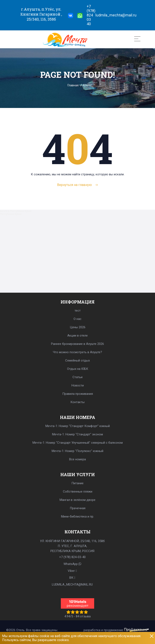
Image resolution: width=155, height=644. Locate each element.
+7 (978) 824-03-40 (72, 557)
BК (72, 578)
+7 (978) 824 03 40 (91, 15)
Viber (72, 571)
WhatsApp (72, 564)
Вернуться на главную (78, 185)
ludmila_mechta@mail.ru (116, 15)
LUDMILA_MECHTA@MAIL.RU (72, 585)
